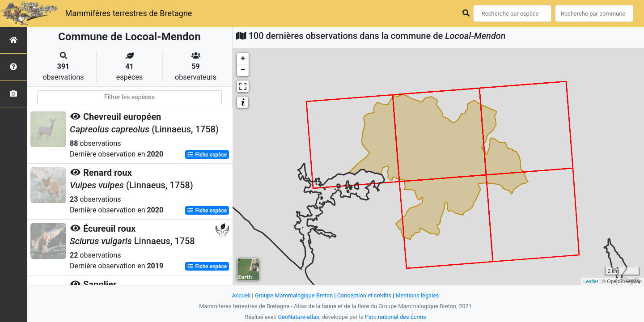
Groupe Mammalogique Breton (294, 295)
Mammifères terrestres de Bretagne (128, 13)
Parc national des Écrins (396, 317)
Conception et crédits (364, 295)
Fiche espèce (207, 155)
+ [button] (243, 59)
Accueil (241, 295)
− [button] (243, 70)
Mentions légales (417, 295)
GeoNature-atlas (299, 317)
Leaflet (591, 281)
